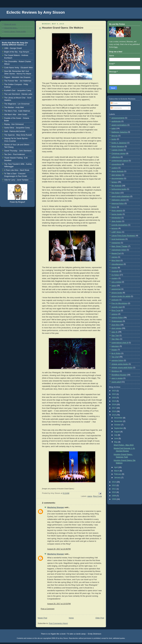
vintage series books (120, 364)
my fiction (115, 275)
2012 (114, 485)
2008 (114, 499)
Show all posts (10, 24)
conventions (116, 164)
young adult (116, 382)
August (117, 432)
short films (116, 325)
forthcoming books (119, 189)
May (116, 442)
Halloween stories (119, 200)
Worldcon (115, 371)
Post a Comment (48, 609)
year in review (117, 378)
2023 (114, 391)
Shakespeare (117, 321)
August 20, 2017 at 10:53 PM (59, 604)
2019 (114, 401)
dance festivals (117, 171)
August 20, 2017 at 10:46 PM (59, 549)
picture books (117, 293)
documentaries (117, 178)
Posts (114, 103)
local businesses (118, 239)
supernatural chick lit (120, 343)
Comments (116, 108)
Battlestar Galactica (119, 132)
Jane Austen (116, 221)
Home (71, 618)
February (118, 474)
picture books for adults (121, 296)
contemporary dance (120, 161)
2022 (114, 394)
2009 (114, 496)
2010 (114, 492)
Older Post (100, 618)
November (119, 421)
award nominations (119, 125)
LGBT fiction (116, 232)
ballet (114, 128)
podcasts (115, 300)
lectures (115, 228)
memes (114, 257)
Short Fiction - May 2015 (124, 445)
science (115, 314)
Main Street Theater (119, 246)
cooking (115, 168)
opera (90, 496)
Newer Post (42, 618)
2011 (114, 489)
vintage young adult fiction (122, 368)
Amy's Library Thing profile (15, 32)
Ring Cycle (97, 496)
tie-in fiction (116, 353)
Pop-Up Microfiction (119, 303)
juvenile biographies (119, 225)
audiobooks (116, 121)
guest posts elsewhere (120, 196)
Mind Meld (116, 261)
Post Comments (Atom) (58, 623)
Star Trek (115, 336)
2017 (114, 408)
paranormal (116, 289)
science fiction (117, 318)
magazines (116, 243)
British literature (118, 146)
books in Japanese (119, 143)
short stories (116, 328)
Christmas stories (118, 154)
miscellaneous (117, 264)
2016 (114, 411)
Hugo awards (117, 211)
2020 (114, 398)
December (119, 418)
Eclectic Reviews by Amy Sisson (36, 12)
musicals (115, 271)
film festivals (116, 186)
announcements (118, 118)
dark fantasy (116, 175)
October (118, 425)
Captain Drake (117, 150)
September (119, 428)
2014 (114, 482)
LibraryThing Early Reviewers (123, 236)
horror (114, 207)
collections (116, 157)
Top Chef (115, 357)
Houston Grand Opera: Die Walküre (63, 28)
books (114, 139)
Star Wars (115, 339)
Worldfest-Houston (119, 375)
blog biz (115, 136)
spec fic (115, 332)
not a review (116, 282)
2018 (114, 404)
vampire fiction (117, 360)
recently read (117, 307)
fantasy (114, 182)
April (116, 467)
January (118, 478)
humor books (117, 214)
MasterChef (116, 253)
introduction (116, 218)
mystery (115, 278)
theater (114, 350)
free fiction (116, 193)
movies (114, 268)
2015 (114, 415)
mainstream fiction (119, 250)
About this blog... (11, 28)
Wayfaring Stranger (56, 507)
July (116, 435)
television (115, 346)
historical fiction (118, 203)
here (116, 47)
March (117, 471)
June (116, 439)
